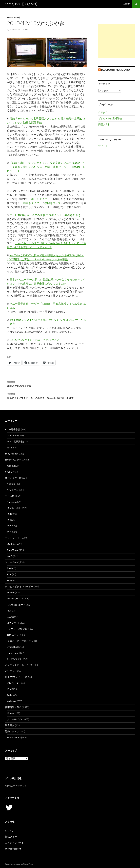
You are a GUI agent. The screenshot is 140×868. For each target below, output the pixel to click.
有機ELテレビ (14, 635)
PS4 (9, 520)
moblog (11, 466)
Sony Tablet (13, 550)
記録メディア (12, 731)
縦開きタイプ (31, 203)
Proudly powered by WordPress (19, 864)
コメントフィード (14, 843)
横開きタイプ (53, 203)
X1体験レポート (17, 605)
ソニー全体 (11, 562)
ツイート (103, 146)
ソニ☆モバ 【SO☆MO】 (22, 4)
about (127, 4)
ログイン (10, 831)
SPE (9, 580)
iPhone (10, 713)
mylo (9, 448)
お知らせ (10, 472)
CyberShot (12, 647)
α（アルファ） (14, 659)
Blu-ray (11, 592)
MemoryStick (14, 737)
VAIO (10, 556)
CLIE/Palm (12, 435)
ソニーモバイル (15, 719)
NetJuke (11, 484)
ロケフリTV (13, 623)
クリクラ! (103, 112)
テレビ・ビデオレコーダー (19, 586)
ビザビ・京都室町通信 (110, 118)
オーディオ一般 (13, 478)
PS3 (9, 514)
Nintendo (12, 502)
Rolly (9, 695)
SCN (9, 574)
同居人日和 (104, 124)
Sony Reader (12, 454)
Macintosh (12, 544)
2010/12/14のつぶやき (47, 384)
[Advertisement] (117, 41)
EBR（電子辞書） (16, 441)
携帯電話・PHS (13, 707)
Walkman (12, 701)
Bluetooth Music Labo (115, 70)
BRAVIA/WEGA (15, 598)
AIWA (10, 568)
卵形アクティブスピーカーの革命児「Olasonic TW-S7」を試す (47, 396)
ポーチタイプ (39, 199)
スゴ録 (10, 617)
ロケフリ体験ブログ (19, 629)
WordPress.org (13, 849)
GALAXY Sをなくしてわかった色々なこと (35, 340)
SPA (27, 30)
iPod (9, 689)
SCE (9, 532)
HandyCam (13, 653)
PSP (9, 526)
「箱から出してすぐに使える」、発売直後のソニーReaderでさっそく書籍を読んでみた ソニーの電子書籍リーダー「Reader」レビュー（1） (46, 167)
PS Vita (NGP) (14, 508)
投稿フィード (12, 837)
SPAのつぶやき (14, 17)
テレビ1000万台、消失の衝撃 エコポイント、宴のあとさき (45, 215)
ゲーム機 (10, 496)
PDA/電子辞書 (13, 429)
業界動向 (10, 725)
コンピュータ (12, 538)
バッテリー (11, 671)
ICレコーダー (14, 683)
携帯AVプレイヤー (15, 677)
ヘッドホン (13, 490)
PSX (9, 611)
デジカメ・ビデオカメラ (18, 641)
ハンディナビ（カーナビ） (19, 665)
